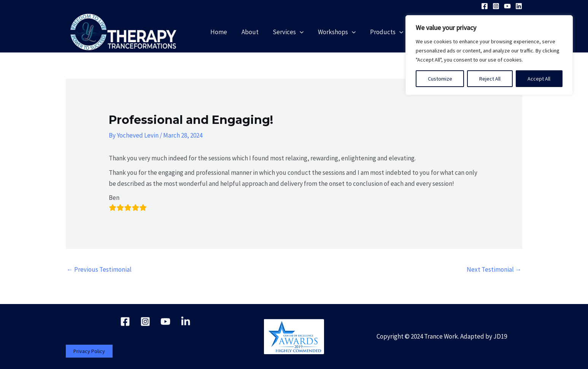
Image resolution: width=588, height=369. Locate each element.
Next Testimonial (494, 269)
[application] (307, 32)
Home (229, 32)
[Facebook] (485, 6)
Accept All (539, 79)
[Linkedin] (519, 6)
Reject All (490, 79)
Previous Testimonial (99, 269)
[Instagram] (496, 6)
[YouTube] (507, 6)
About (258, 32)
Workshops (343, 32)
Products (391, 32)
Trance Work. (442, 336)
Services (295, 32)
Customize (440, 79)
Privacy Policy (89, 351)
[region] (489, 55)
